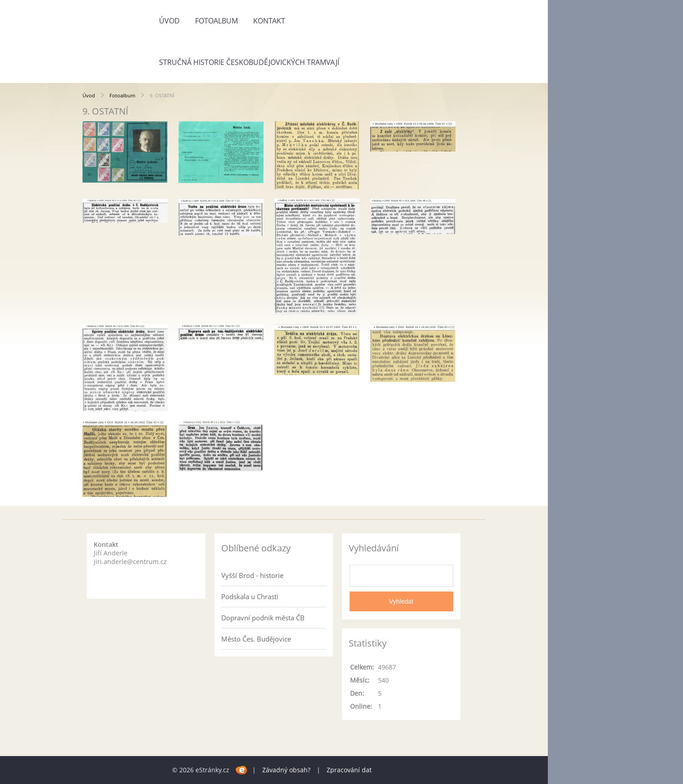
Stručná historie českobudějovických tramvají (249, 62)
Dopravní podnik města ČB (263, 618)
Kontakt (269, 21)
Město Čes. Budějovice (256, 639)
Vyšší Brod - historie (252, 575)
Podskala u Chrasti (250, 596)
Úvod (169, 21)
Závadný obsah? (286, 770)
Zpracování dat (349, 770)
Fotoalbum (216, 21)
